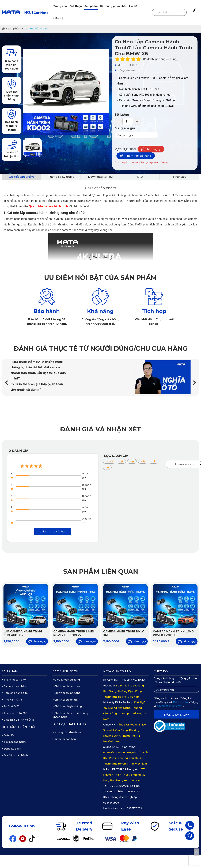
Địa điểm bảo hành (15, 755)
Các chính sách (65, 671)
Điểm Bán (9, 735)
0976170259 (134, 808)
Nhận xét (179, 177)
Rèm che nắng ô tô (15, 693)
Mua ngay (151, 149)
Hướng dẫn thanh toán (68, 732)
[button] (194, 383)
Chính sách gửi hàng (66, 693)
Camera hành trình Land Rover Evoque (173, 633)
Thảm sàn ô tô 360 (15, 713)
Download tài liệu (100, 177)
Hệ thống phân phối (113, 6)
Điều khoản (181, 702)
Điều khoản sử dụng (66, 680)
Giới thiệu (76, 6)
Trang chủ (60, 6)
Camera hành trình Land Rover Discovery (74, 633)
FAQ (140, 177)
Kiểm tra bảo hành (65, 739)
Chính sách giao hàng (67, 706)
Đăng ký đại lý (12, 749)
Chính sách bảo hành (67, 686)
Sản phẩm (91, 6)
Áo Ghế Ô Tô (11, 706)
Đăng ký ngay (177, 715)
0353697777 (134, 792)
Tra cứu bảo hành (14, 742)
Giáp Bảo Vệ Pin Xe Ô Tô (18, 720)
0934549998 (111, 803)
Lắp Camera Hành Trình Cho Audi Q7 (23, 633)
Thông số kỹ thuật (61, 177)
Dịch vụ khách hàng (69, 724)
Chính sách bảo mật (170, 706)
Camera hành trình (37, 28)
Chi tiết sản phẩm (21, 177)
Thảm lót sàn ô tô (14, 680)
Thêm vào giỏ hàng (136, 156)
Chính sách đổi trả (65, 700)
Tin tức (133, 6)
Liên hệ (58, 18)
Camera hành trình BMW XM (124, 633)
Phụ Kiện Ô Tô (12, 700)
